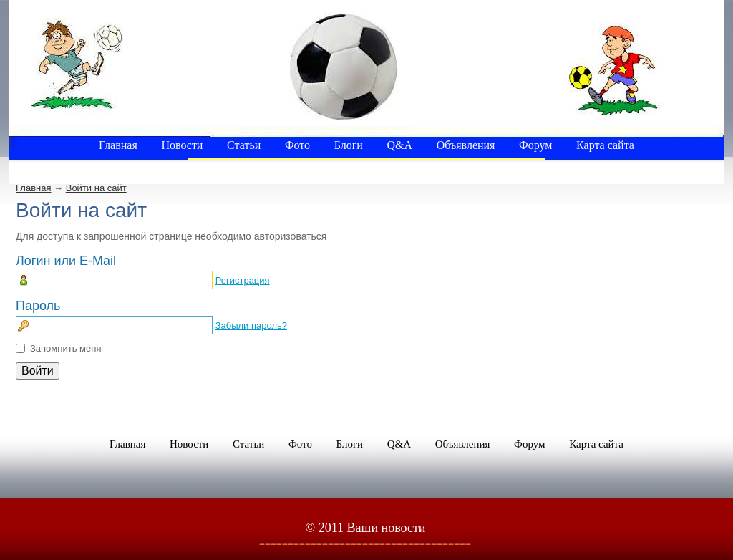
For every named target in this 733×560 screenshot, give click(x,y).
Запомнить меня (65, 348)
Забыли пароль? (251, 325)
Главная (33, 188)
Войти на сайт (96, 188)
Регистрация (243, 280)
